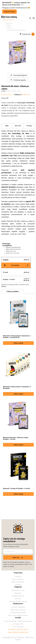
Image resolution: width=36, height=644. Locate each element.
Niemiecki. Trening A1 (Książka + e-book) (16, 488)
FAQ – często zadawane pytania (18, 615)
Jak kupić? (18, 599)
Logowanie (18, 576)
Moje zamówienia (18, 579)
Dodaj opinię (26, 94)
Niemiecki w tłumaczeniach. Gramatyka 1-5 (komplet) (17, 387)
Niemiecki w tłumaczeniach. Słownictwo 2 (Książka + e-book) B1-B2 (17, 337)
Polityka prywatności (18, 596)
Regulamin (18, 593)
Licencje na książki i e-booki (18, 601)
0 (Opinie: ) (18, 94)
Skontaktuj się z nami (18, 590)
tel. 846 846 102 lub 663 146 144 (18, 629)
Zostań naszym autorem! (18, 610)
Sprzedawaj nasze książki (18, 613)
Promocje (18, 585)
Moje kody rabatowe (18, 582)
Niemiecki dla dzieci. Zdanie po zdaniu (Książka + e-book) (16, 438)
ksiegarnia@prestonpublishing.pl (18, 632)
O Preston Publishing (18, 607)
